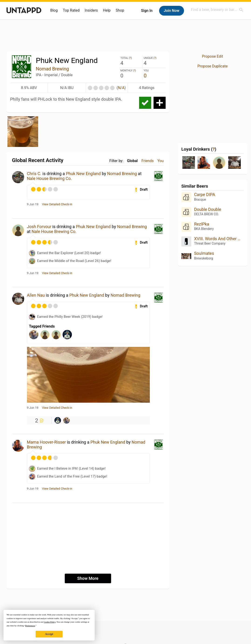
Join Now (172, 11)
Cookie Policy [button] (50, 622)
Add (160, 103)
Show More (88, 578)
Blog (54, 10)
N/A (121, 88)
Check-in (145, 103)
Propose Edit (212, 56)
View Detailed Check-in (57, 204)
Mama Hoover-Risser (47, 442)
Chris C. (34, 174)
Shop (120, 10)
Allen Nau (36, 295)
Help (107, 10)
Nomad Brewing (52, 69)
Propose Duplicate (212, 66)
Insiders (91, 10)
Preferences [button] (30, 626)
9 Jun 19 (33, 204)
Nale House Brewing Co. (49, 178)
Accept (49, 634)
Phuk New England (83, 174)
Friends (148, 161)
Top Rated (71, 10)
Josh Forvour (39, 227)
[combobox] (217, 10)
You (160, 161)
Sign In (147, 11)
